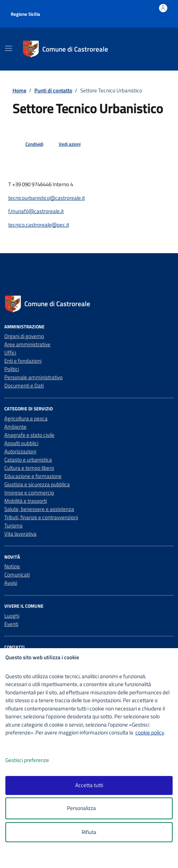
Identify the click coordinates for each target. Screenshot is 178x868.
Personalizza (89, 808)
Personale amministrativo (33, 377)
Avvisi (11, 583)
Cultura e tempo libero (29, 468)
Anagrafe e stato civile (29, 435)
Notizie (12, 566)
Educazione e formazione (33, 476)
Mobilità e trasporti (26, 501)
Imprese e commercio (29, 493)
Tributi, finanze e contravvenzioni (41, 517)
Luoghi (12, 616)
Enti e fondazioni (23, 361)
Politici (12, 369)
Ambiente (15, 427)
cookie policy (150, 732)
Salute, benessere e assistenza (39, 509)
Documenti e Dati (24, 385)
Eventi (11, 624)
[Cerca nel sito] (159, 49)
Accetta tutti (89, 785)
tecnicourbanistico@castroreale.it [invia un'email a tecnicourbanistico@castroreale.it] (47, 198)
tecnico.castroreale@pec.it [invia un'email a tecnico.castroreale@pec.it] (39, 225)
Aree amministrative (27, 344)
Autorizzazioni (20, 451)
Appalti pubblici (21, 443)
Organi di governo (24, 336)
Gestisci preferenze (35, 760)
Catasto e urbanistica (28, 460)
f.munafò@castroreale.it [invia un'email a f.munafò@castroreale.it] (36, 211)
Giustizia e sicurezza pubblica (37, 484)
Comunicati (17, 575)
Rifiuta (89, 832)
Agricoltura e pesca (26, 418)
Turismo (13, 525)
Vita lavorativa (20, 534)
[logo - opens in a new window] (92, 858)
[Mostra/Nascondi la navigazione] (9, 48)
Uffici (10, 353)
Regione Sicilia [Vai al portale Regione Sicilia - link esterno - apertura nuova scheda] (25, 14)
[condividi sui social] (29, 144)
